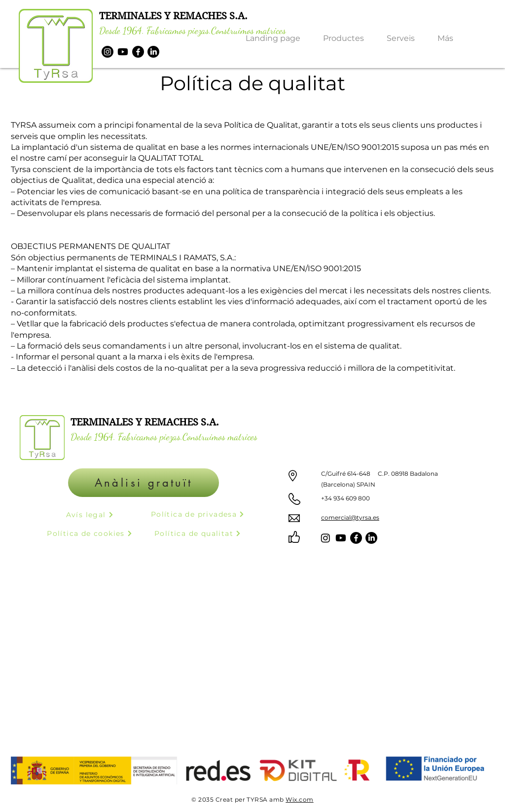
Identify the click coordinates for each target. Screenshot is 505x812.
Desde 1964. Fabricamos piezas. (155, 31)
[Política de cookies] (90, 533)
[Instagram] (108, 52)
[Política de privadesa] (198, 514)
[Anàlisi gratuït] (144, 483)
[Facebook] (138, 52)
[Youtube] (123, 52)
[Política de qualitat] (198, 533)
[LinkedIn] (153, 52)
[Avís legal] (90, 514)
